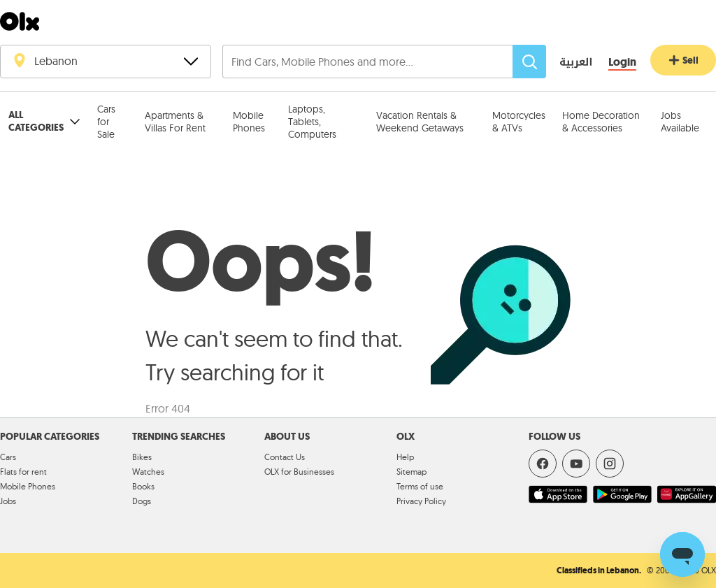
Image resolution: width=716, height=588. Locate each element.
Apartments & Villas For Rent (175, 122)
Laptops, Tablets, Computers (312, 122)
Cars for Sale (106, 122)
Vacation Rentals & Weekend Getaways (420, 122)
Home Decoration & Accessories (601, 122)
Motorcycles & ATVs (519, 122)
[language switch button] (566, 63)
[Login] (622, 63)
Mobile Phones (249, 122)
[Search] (529, 62)
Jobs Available (680, 122)
